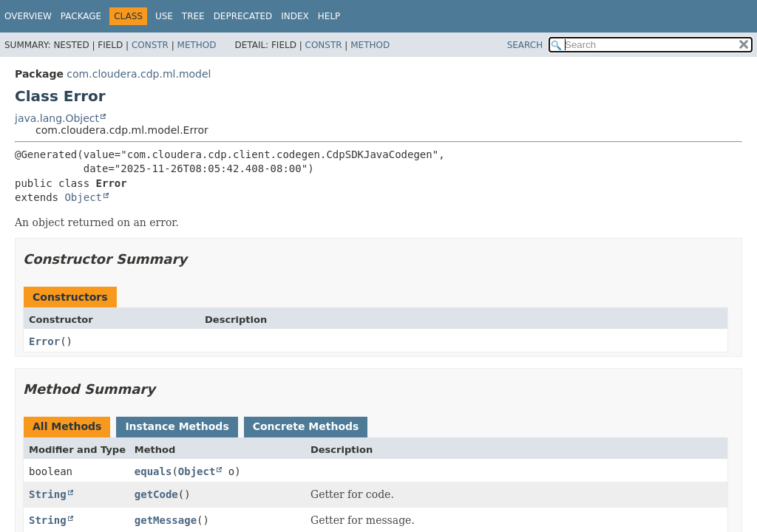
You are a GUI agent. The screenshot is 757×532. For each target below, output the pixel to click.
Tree (193, 16)
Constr (150, 45)
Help (329, 16)
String (48, 494)
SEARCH (525, 45)
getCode (156, 494)
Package (81, 16)
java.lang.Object (57, 118)
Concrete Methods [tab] (306, 426)
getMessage (166, 520)
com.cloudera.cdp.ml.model (139, 74)
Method (197, 45)
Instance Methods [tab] (177, 426)
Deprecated (243, 16)
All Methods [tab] (67, 426)
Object (83, 197)
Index (295, 16)
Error (44, 341)
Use (164, 16)
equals (153, 471)
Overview (28, 16)
